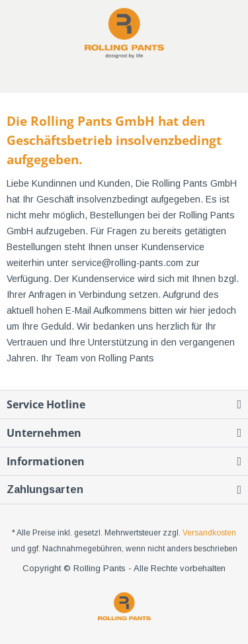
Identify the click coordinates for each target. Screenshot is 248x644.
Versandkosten (209, 533)
